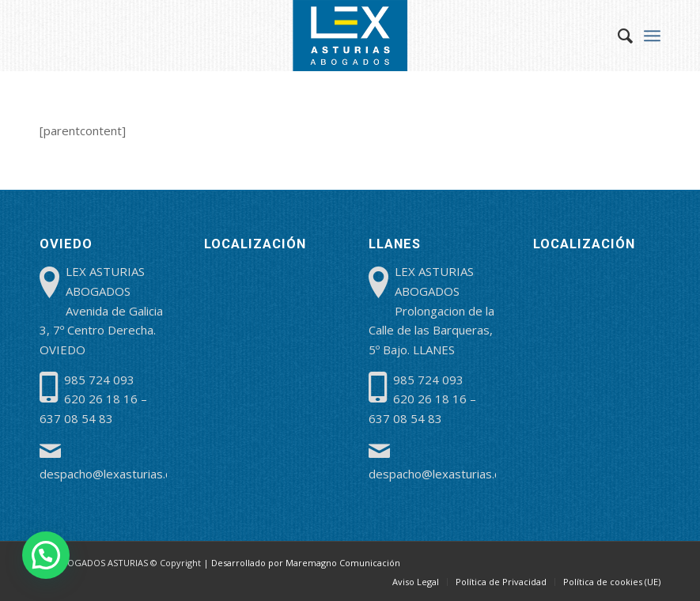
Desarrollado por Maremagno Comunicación (306, 563)
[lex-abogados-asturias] (350, 36)
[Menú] (652, 36)
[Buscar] (617, 36)
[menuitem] (617, 36)
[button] (46, 555)
